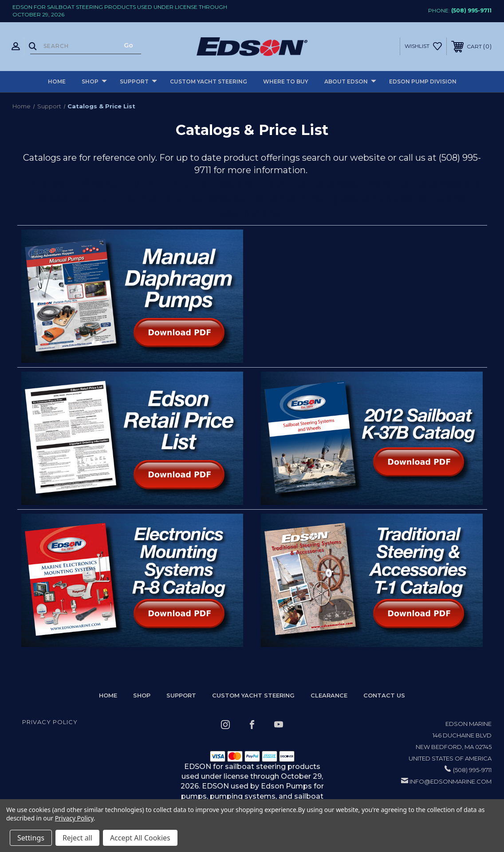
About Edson (350, 82)
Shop (94, 82)
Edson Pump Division (423, 81)
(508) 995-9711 (471, 10)
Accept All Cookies (140, 838)
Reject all (77, 838)
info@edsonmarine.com (451, 781)
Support (138, 82)
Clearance (329, 695)
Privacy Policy (50, 722)
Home (57, 81)
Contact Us (384, 695)
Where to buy (286, 81)
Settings (31, 838)
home (108, 695)
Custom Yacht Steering (209, 81)
